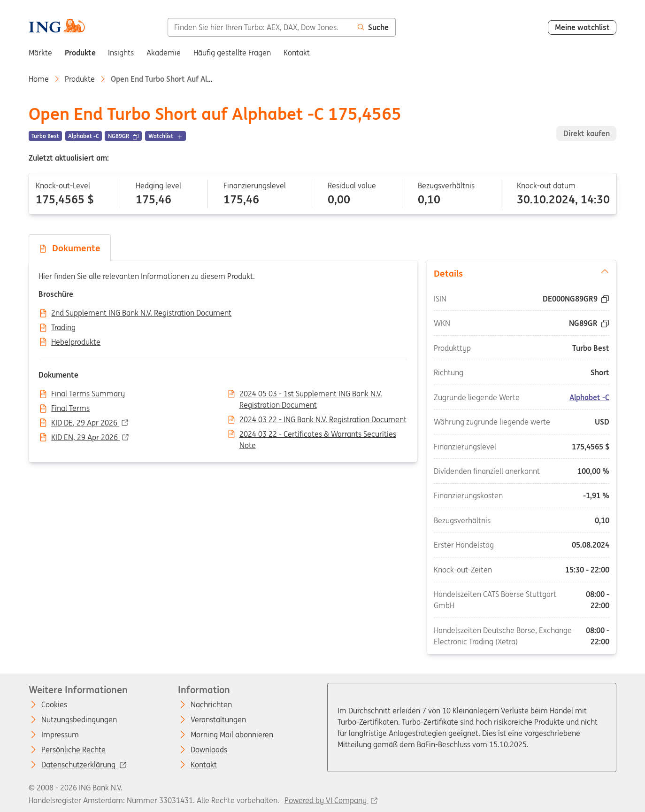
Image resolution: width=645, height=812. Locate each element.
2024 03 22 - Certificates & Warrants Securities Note (318, 435)
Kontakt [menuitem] (297, 53)
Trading (63, 328)
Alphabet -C (590, 397)
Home (39, 79)
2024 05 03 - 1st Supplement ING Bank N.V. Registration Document (311, 394)
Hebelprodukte (76, 342)
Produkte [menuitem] (80, 53)
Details (522, 272)
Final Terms (70, 409)
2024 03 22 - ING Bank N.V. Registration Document (323, 420)
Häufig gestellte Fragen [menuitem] (232, 53)
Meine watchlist (582, 27)
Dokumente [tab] (69, 248)
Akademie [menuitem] (164, 53)
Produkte (80, 79)
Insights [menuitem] (121, 53)
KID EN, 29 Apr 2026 (85, 438)
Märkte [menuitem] (40, 53)
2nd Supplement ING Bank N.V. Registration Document (141, 313)
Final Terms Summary (88, 394)
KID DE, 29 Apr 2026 (85, 423)
